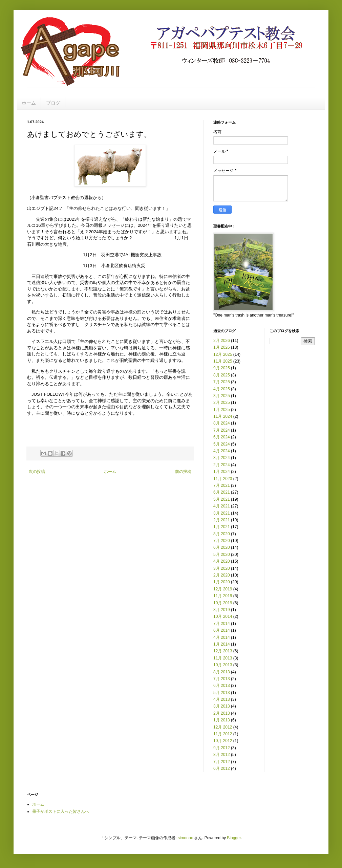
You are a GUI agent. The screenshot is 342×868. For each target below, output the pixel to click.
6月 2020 (222, 547)
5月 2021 (222, 499)
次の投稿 (37, 472)
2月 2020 (222, 575)
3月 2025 (222, 396)
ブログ (53, 103)
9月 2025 (222, 368)
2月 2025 (222, 403)
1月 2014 (222, 644)
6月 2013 (222, 686)
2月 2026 (222, 341)
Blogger (234, 838)
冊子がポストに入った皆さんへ (61, 811)
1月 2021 (222, 527)
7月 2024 (222, 430)
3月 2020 (222, 568)
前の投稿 (183, 472)
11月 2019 (223, 596)
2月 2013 (222, 713)
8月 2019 (222, 610)
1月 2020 (222, 582)
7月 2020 (222, 541)
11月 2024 (223, 416)
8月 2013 (222, 672)
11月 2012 (223, 734)
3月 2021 (222, 513)
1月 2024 (222, 472)
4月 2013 (222, 699)
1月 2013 (222, 720)
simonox (185, 838)
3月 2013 (222, 706)
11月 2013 (223, 658)
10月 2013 (223, 665)
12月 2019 (223, 589)
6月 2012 (222, 768)
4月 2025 (222, 389)
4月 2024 (222, 451)
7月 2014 (222, 624)
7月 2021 (222, 485)
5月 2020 (222, 555)
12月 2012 (223, 727)
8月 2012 (222, 755)
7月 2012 (222, 762)
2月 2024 (222, 465)
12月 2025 (223, 354)
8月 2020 (222, 534)
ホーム (29, 103)
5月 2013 (222, 693)
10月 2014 (223, 616)
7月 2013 (222, 679)
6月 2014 (222, 630)
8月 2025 (222, 375)
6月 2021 (222, 492)
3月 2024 (222, 458)
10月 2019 (223, 603)
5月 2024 (222, 444)
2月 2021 (222, 520)
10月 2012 (223, 741)
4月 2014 (222, 637)
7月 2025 (222, 382)
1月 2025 (222, 410)
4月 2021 (222, 506)
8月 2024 (222, 423)
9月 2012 (222, 748)
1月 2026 (222, 347)
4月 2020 (222, 561)
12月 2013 (223, 651)
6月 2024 (222, 437)
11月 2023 (223, 479)
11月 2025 (223, 361)
